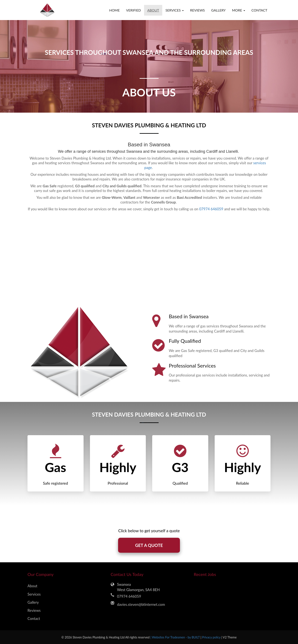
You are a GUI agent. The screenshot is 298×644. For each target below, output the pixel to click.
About (153, 10)
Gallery (218, 10)
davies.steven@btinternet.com (141, 604)
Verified (133, 10)
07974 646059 (211, 209)
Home (114, 10)
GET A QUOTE (149, 545)
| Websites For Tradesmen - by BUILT (175, 637)
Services (34, 594)
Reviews (197, 10)
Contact (260, 10)
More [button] (238, 10)
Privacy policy (212, 637)
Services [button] (175, 10)
